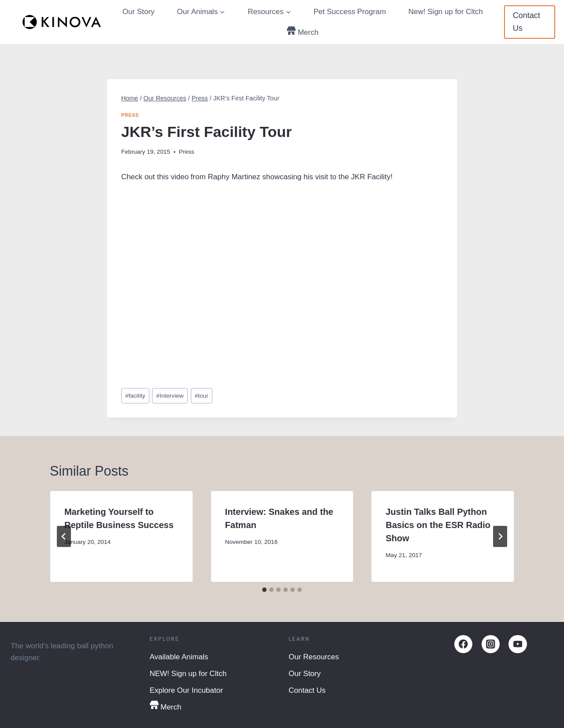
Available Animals (179, 657)
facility (135, 396)
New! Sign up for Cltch (446, 12)
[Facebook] (463, 644)
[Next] (500, 536)
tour (202, 396)
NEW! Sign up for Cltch (188, 674)
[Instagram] (491, 644)
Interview (170, 396)
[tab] (264, 590)
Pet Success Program (349, 12)
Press (130, 115)
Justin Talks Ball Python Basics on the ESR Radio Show (438, 525)
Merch (303, 31)
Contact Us (527, 22)
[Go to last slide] (64, 536)
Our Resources (314, 657)
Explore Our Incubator (186, 690)
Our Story (139, 12)
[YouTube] (518, 644)
